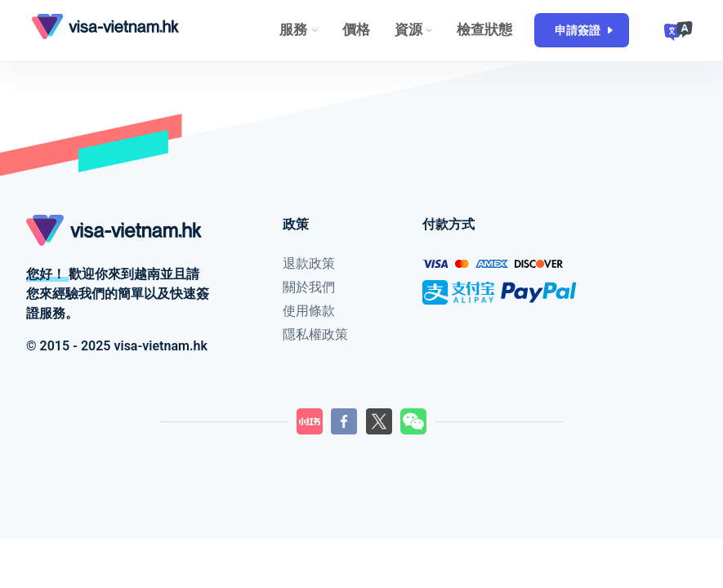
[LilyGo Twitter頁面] (379, 421)
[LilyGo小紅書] (310, 421)
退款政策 (309, 263)
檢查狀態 (484, 29)
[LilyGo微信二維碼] (413, 421)
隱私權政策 (315, 334)
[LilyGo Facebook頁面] (344, 421)
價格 (356, 29)
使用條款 (309, 311)
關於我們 (309, 287)
